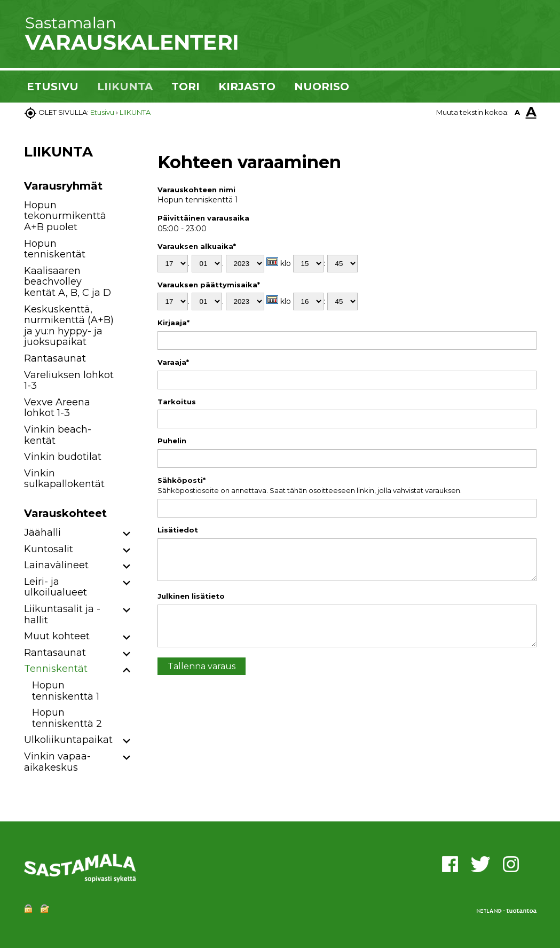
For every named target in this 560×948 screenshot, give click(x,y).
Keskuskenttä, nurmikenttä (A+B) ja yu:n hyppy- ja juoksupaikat (69, 326)
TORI (186, 87)
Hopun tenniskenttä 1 (66, 691)
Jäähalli (42, 532)
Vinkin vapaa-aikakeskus (57, 762)
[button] (127, 534)
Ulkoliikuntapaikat (68, 740)
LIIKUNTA (125, 87)
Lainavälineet (56, 565)
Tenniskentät (56, 669)
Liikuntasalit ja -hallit (62, 614)
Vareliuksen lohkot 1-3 (69, 381)
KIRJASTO (247, 87)
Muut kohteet (57, 636)
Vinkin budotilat (63, 457)
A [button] (517, 112)
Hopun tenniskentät (55, 249)
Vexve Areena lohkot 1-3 (57, 408)
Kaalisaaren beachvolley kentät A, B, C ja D (68, 282)
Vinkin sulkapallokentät (64, 479)
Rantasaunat (55, 358)
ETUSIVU (53, 87)
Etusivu (102, 112)
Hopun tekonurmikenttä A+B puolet (65, 216)
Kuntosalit (49, 549)
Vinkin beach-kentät (58, 435)
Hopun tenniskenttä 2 (67, 718)
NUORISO (322, 87)
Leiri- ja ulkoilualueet (56, 587)
